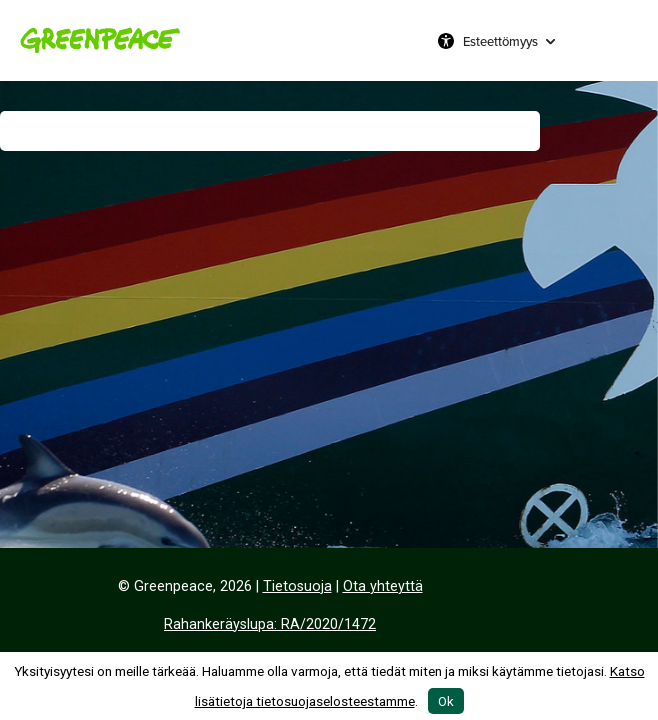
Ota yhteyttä (383, 586)
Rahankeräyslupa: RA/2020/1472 (270, 624)
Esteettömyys (500, 41)
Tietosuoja (297, 586)
